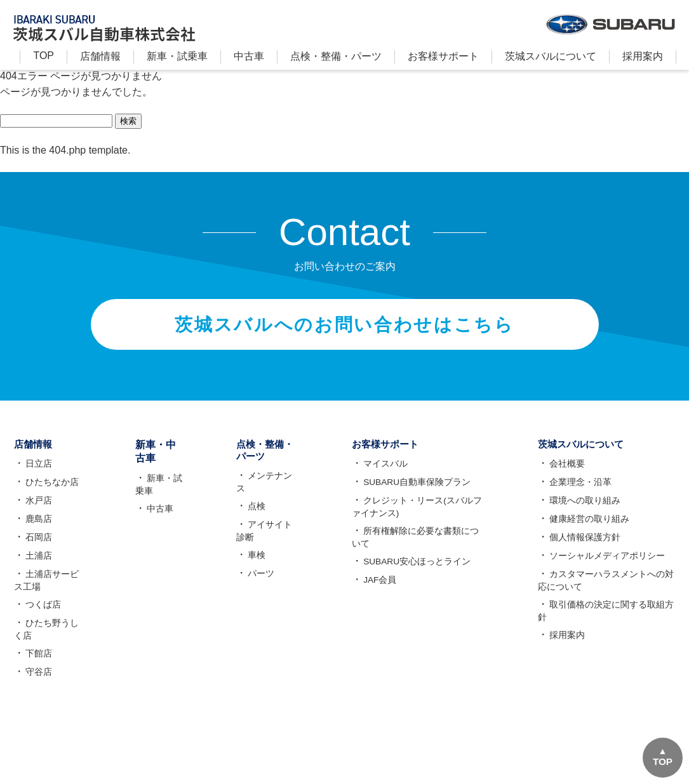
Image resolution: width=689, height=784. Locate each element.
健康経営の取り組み (589, 525)
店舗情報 (100, 56)
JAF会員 (380, 586)
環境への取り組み (584, 507)
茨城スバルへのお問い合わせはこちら (344, 327)
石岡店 (37, 543)
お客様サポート (443, 56)
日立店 (37, 470)
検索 (128, 121)
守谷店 (37, 678)
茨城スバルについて (551, 56)
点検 (251, 502)
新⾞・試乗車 (177, 56)
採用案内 (643, 56)
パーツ (256, 569)
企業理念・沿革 (580, 488)
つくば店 (42, 611)
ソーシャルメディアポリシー (606, 562)
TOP (43, 56)
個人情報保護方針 (584, 543)
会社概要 (566, 470)
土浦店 (37, 562)
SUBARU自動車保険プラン (417, 488)
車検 (251, 550)
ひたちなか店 (51, 488)
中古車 (249, 56)
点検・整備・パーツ (336, 56)
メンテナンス (269, 483)
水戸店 (37, 507)
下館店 (37, 660)
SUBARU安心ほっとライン (417, 568)
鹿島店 (37, 525)
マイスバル (385, 470)
